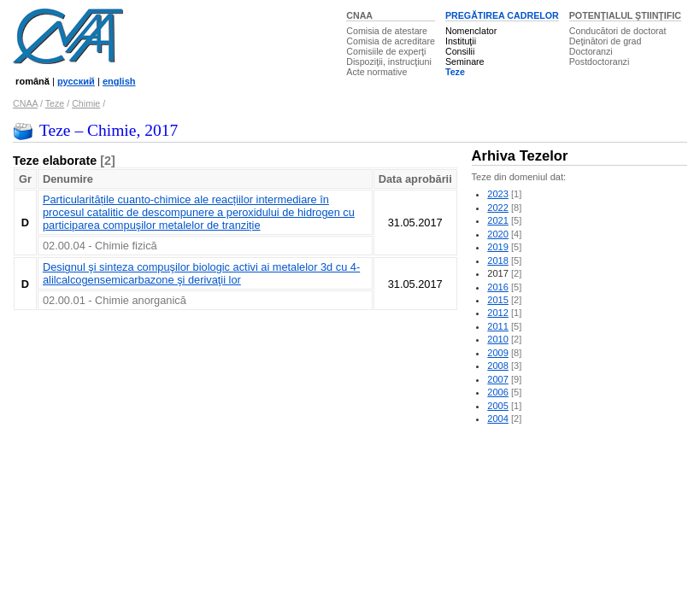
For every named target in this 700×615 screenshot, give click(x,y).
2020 (498, 234)
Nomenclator (471, 31)
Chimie (86, 103)
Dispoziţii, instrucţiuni (389, 61)
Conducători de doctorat (618, 31)
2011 (498, 326)
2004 (498, 419)
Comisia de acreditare (391, 41)
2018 (498, 261)
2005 (498, 406)
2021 (498, 220)
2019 (498, 247)
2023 (498, 194)
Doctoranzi (591, 51)
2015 (498, 300)
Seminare (465, 61)
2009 (498, 353)
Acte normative (376, 72)
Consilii (460, 51)
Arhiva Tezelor (520, 156)
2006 (498, 392)
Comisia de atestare (387, 31)
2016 (498, 287)
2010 (498, 339)
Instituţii (461, 41)
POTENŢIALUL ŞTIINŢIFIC (625, 15)
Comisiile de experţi (386, 51)
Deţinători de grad (606, 41)
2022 (498, 208)
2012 (498, 313)
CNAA (359, 15)
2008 (498, 366)
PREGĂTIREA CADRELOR (502, 15)
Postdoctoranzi (600, 61)
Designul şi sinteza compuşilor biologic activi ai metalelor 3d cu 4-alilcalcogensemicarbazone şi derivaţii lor (201, 273)
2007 (498, 379)
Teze (455, 72)
